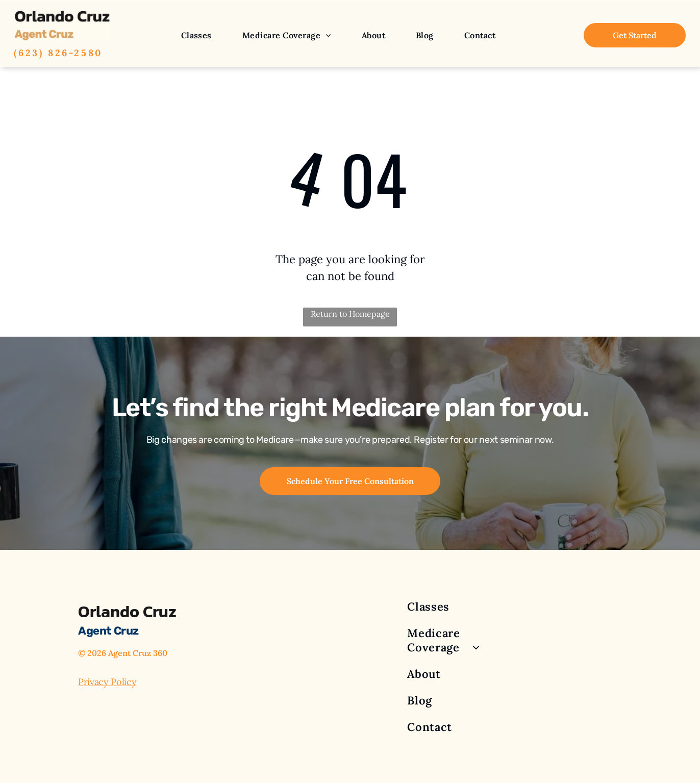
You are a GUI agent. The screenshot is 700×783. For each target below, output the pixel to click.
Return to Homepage (350, 314)
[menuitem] (196, 35)
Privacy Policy (107, 682)
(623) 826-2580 (58, 53)
